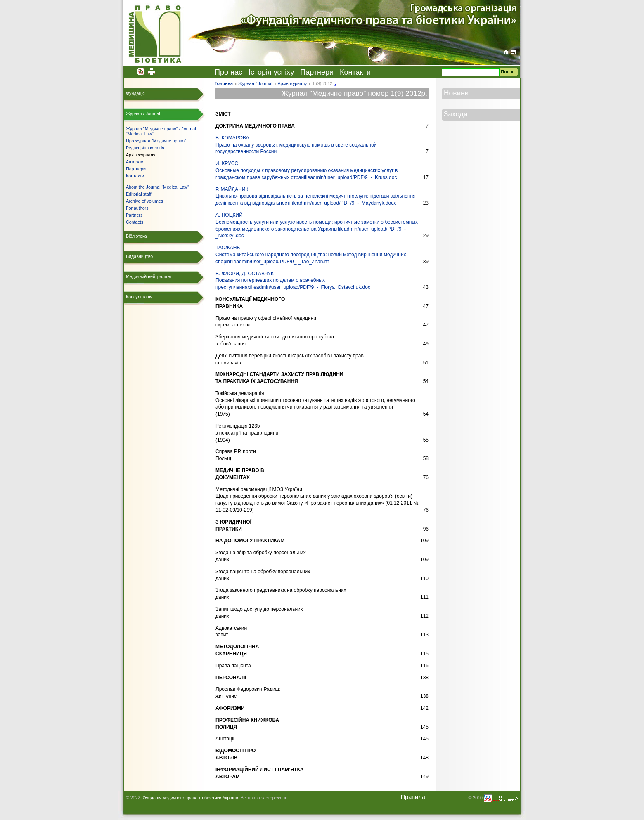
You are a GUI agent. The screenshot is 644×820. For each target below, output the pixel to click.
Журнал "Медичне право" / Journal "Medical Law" (161, 131)
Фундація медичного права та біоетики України (190, 798)
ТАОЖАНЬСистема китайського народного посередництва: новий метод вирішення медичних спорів (311, 255)
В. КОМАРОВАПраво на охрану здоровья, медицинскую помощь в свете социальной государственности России (296, 145)
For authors (137, 208)
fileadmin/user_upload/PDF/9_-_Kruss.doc (350, 177)
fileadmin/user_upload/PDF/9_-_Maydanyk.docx (343, 203)
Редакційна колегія (145, 148)
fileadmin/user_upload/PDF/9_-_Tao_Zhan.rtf (279, 262)
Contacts (135, 222)
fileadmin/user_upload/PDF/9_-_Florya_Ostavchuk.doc (310, 287)
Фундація (135, 93)
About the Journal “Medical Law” (157, 187)
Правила (413, 797)
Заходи (456, 114)
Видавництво (139, 256)
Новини (456, 93)
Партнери (317, 72)
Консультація (139, 297)
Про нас (228, 72)
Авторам (135, 162)
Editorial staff (139, 194)
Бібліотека (136, 236)
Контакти (355, 72)
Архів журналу (292, 83)
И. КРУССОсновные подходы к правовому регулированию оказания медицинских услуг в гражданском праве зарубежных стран (307, 170)
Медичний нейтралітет (149, 276)
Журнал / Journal (255, 83)
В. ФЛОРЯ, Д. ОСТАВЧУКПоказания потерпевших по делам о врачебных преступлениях (270, 281)
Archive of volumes (144, 201)
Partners (134, 215)
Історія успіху (271, 72)
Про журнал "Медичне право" (156, 141)
